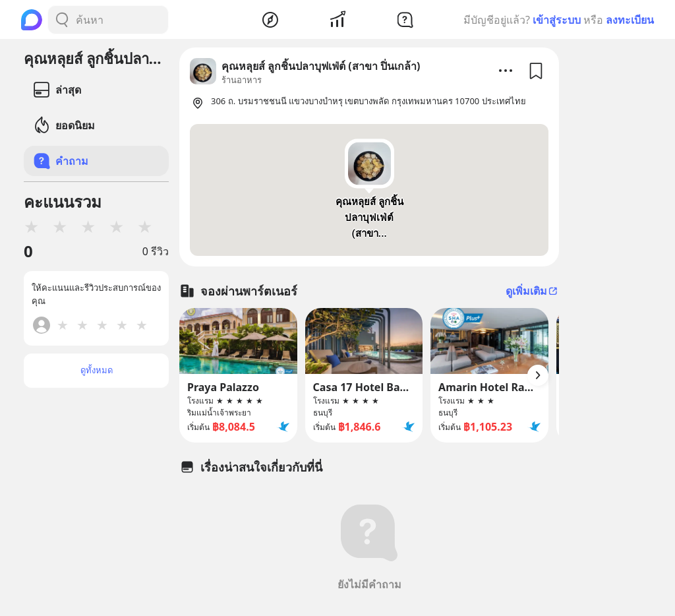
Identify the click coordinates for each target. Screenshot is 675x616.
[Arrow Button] (538, 375)
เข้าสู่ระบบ (557, 20)
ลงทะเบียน (630, 20)
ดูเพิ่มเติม (532, 291)
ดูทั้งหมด (97, 370)
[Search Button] (62, 20)
